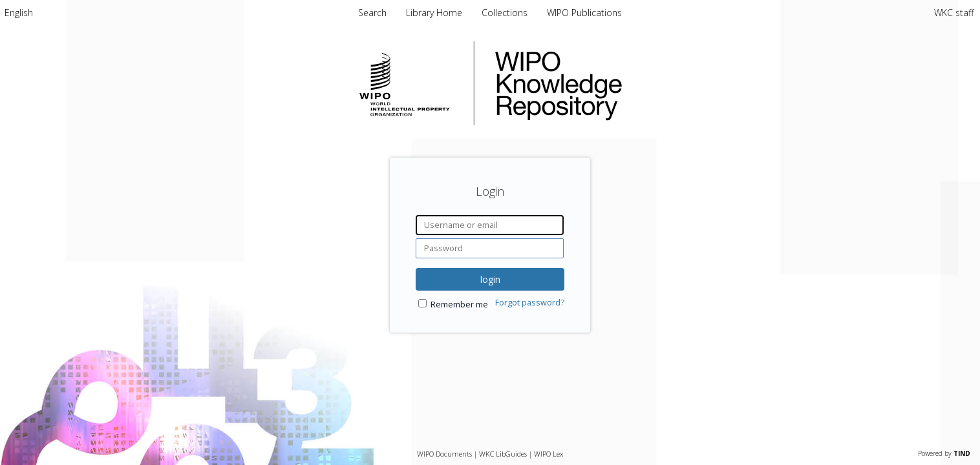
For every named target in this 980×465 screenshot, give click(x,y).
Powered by (944, 453)
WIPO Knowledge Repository (612, 83)
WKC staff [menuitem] (954, 13)
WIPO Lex (549, 454)
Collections (506, 13)
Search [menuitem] (372, 13)
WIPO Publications (584, 13)
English (19, 13)
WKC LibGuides (503, 454)
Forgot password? (530, 303)
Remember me (459, 305)
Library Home (435, 13)
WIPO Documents (444, 454)
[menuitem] (19, 13)
